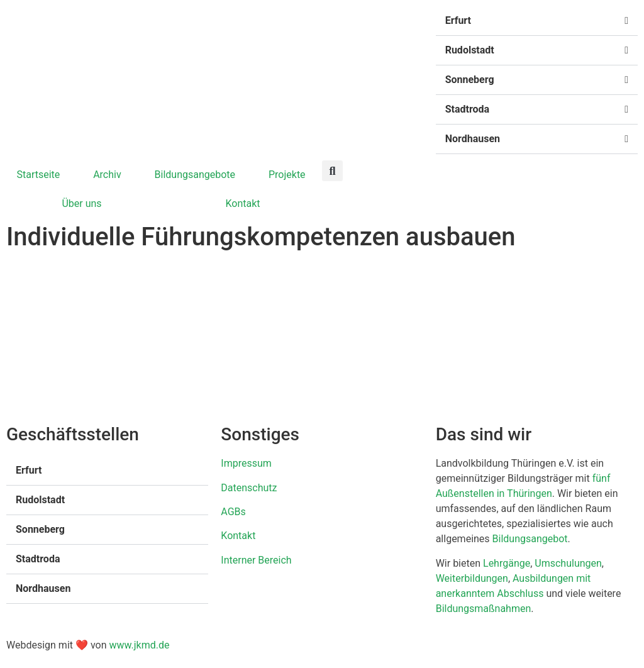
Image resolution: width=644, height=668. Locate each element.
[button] (537, 21)
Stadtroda (467, 109)
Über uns (81, 203)
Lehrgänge (507, 563)
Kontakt (242, 203)
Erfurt (458, 20)
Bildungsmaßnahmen (484, 609)
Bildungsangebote (195, 175)
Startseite (38, 175)
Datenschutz (249, 488)
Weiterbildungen (472, 578)
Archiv (107, 175)
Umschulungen (568, 563)
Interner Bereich (256, 560)
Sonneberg (470, 80)
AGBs (233, 512)
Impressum (246, 463)
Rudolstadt (470, 50)
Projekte (287, 175)
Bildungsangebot (530, 539)
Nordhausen (473, 139)
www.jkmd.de (139, 645)
